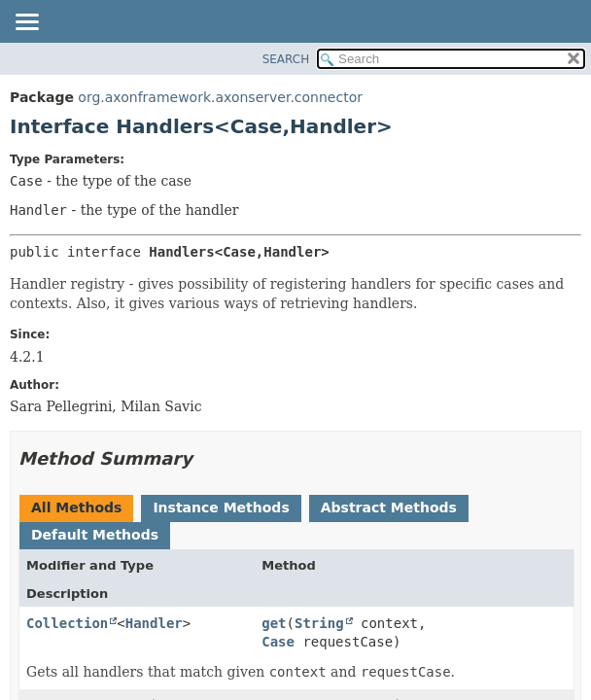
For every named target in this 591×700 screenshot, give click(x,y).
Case (278, 642)
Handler (154, 623)
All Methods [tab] (76, 507)
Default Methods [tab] (95, 535)
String (319, 623)
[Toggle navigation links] (26, 23)
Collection (67, 623)
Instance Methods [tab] (221, 507)
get (274, 623)
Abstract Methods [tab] (389, 507)
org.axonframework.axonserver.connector (220, 97)
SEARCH (286, 59)
